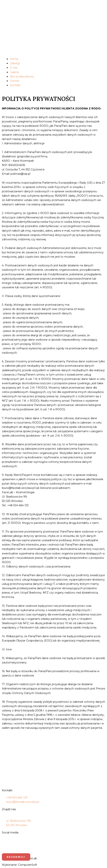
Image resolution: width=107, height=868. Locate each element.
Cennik (14, 81)
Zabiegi (15, 63)
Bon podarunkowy (22, 77)
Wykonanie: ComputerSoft (19, 865)
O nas (14, 68)
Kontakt (15, 85)
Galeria (14, 72)
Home (14, 59)
